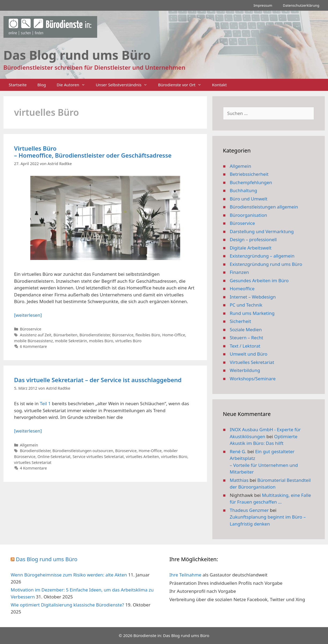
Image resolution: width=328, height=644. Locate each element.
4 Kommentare (33, 468)
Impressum (263, 5)
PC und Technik (246, 305)
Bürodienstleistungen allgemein (264, 207)
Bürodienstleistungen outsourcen (83, 451)
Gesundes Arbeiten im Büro (259, 280)
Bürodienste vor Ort (182, 85)
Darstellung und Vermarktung (262, 231)
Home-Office (174, 335)
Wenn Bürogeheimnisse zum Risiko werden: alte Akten (69, 575)
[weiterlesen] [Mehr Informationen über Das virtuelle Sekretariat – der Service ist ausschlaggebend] (28, 431)
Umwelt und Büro (249, 354)
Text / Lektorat (245, 346)
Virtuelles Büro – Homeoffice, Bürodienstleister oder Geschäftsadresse (93, 152)
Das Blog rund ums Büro (47, 559)
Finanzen (239, 272)
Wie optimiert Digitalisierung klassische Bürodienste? (67, 605)
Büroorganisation (248, 215)
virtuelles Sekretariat (33, 462)
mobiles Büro (101, 341)
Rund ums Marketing (252, 313)
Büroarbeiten (65, 335)
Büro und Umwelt (249, 199)
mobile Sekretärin (71, 341)
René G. (238, 451)
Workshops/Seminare (253, 379)
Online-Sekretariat (54, 457)
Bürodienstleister (95, 335)
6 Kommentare (33, 346)
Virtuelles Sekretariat (252, 362)
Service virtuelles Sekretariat (98, 457)
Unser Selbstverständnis (124, 85)
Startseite (18, 85)
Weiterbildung (245, 370)
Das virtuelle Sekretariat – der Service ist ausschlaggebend (98, 380)
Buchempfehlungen (251, 182)
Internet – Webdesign (253, 297)
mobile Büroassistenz (34, 341)
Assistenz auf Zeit (36, 335)
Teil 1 (45, 403)
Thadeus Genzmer (249, 510)
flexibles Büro (148, 335)
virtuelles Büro (128, 341)
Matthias (239, 480)
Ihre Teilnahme (186, 575)
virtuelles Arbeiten (142, 457)
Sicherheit (240, 321)
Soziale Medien (246, 330)
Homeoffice (242, 289)
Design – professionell (253, 239)
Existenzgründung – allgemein (262, 256)
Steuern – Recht (246, 338)
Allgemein (29, 445)
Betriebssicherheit (249, 174)
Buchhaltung (243, 190)
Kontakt (219, 85)
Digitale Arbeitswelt (251, 248)
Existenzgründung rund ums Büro (266, 264)
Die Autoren (74, 85)
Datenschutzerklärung (301, 5)
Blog (42, 85)
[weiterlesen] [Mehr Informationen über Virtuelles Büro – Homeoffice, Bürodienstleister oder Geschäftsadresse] (28, 315)
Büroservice (31, 329)
